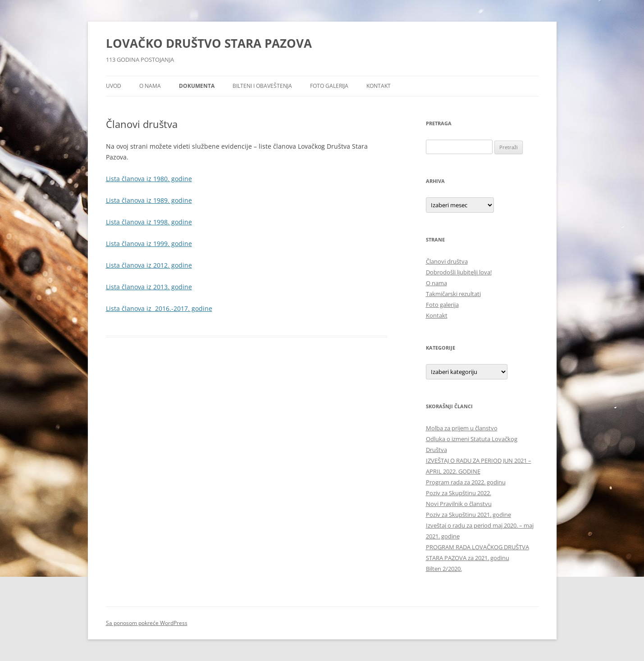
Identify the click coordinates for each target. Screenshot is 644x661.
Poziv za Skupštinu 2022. (459, 493)
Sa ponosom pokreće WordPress (147, 623)
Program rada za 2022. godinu (466, 482)
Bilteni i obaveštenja (262, 86)
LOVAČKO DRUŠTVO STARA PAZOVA (209, 43)
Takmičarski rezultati (453, 294)
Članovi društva (447, 261)
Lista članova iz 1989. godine (149, 200)
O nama (150, 86)
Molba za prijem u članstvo (462, 428)
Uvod (114, 86)
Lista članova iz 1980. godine (149, 179)
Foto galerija (329, 86)
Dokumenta (197, 86)
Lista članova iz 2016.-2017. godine (159, 308)
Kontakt (379, 86)
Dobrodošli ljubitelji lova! (459, 272)
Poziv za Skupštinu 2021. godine (468, 515)
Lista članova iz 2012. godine (149, 265)
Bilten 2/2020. (444, 569)
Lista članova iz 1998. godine (149, 222)
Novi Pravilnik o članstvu (459, 504)
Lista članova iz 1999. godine (149, 244)
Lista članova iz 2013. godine (149, 287)
